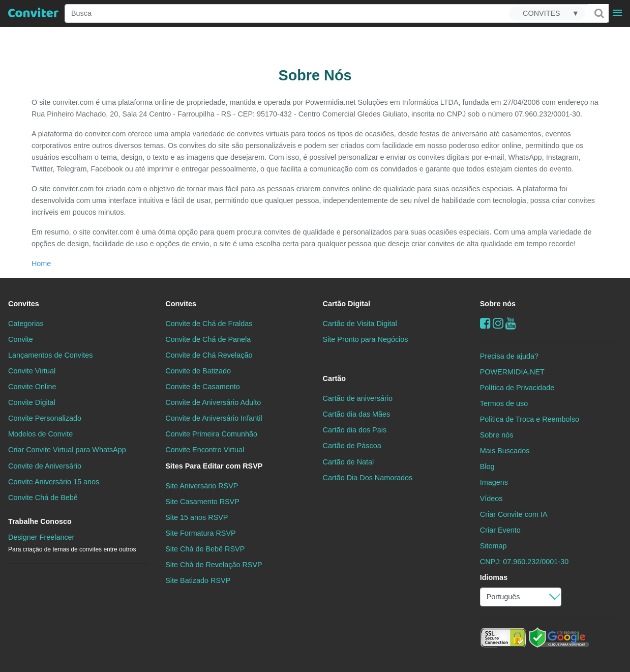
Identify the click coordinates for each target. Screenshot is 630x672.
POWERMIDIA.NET (512, 372)
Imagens (494, 482)
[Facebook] (485, 323)
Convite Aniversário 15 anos (54, 482)
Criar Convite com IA (514, 514)
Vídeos (491, 499)
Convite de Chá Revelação (209, 355)
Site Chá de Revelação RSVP (214, 565)
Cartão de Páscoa (352, 446)
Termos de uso (504, 403)
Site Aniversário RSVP (202, 486)
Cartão (335, 378)
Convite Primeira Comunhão (211, 434)
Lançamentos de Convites (50, 355)
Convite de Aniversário (45, 466)
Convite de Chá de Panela (208, 339)
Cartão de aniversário (358, 398)
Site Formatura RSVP (200, 533)
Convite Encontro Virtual (205, 450)
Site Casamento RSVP (202, 502)
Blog (487, 466)
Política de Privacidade (517, 388)
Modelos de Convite (40, 434)
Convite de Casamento (202, 387)
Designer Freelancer (72, 543)
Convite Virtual (32, 371)
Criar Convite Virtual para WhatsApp (67, 450)
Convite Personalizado (45, 418)
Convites (24, 304)
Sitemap (493, 546)
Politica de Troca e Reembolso (530, 419)
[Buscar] (598, 13)
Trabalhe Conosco (40, 521)
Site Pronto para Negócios (366, 339)
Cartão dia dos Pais (355, 430)
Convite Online (32, 387)
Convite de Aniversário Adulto (213, 402)
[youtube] (511, 323)
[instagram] (498, 323)
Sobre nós (498, 304)
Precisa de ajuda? (509, 356)
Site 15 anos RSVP (197, 517)
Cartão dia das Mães (357, 414)
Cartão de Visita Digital (360, 324)
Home (41, 264)
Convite (21, 339)
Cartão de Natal (349, 462)
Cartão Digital (347, 304)
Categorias (26, 324)
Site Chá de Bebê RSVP (205, 549)
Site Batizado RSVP (198, 580)
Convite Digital (32, 402)
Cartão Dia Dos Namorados (368, 478)
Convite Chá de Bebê (43, 498)
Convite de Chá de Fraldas (209, 324)
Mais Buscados (505, 451)
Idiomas (494, 577)
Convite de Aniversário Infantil (214, 418)
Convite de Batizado (198, 371)
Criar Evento (500, 530)
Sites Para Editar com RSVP (214, 466)
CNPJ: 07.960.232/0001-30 (524, 562)
